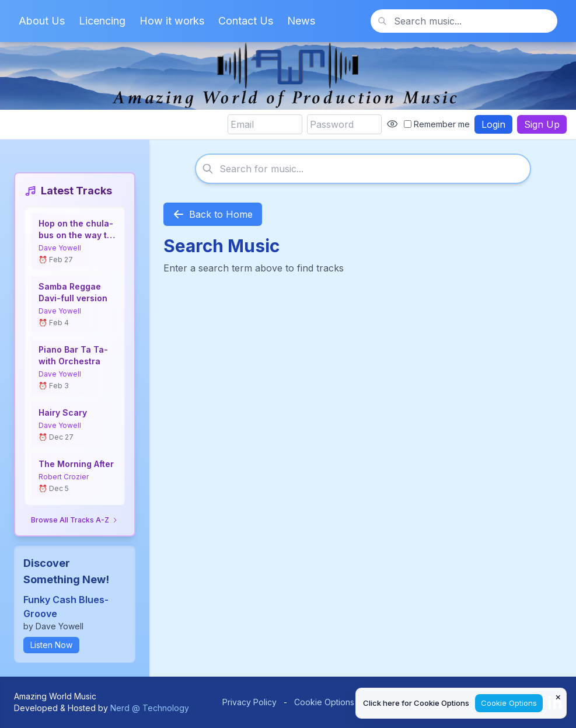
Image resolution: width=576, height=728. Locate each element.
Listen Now (51, 645)
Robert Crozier (64, 477)
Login (493, 124)
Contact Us (246, 21)
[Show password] (392, 124)
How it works (172, 21)
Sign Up (542, 124)
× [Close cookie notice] (558, 696)
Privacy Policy (249, 702)
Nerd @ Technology (150, 708)
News (301, 21)
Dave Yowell (60, 248)
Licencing (102, 21)
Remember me (437, 124)
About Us (42, 21)
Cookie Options (324, 702)
